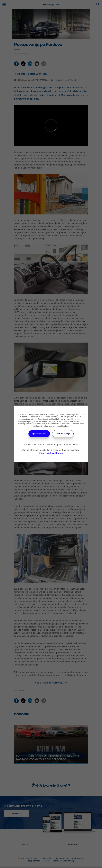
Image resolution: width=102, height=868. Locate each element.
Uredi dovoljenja (63, 434)
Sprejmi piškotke (39, 434)
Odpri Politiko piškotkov (51, 453)
